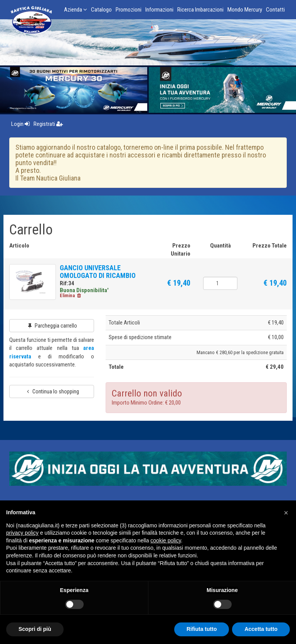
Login (20, 124)
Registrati (48, 124)
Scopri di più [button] (35, 629)
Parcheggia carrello (52, 328)
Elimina (74, 298)
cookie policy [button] (166, 540)
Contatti (275, 10)
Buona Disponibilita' (88, 290)
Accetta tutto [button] (261, 629)
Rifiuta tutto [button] (202, 629)
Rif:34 (71, 283)
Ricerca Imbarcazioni (200, 10)
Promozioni (129, 10)
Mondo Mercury (245, 10)
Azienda (76, 10)
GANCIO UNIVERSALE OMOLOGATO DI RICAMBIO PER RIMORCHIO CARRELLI (102, 275)
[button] (286, 513)
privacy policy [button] (22, 533)
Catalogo (101, 10)
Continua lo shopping (52, 394)
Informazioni (159, 10)
